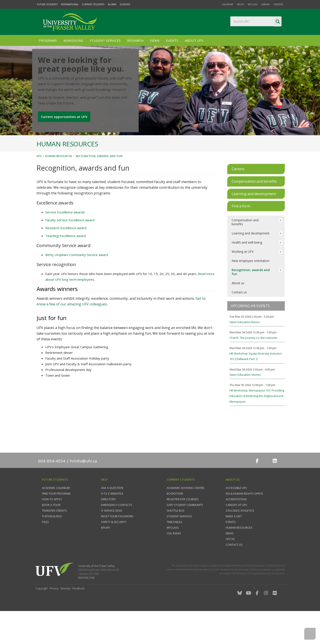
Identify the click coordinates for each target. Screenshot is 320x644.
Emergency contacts (117, 536)
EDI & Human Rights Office (244, 524)
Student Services (105, 40)
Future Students (47, 4)
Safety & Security (114, 553)
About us (238, 314)
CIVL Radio (174, 564)
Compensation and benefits (245, 253)
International (70, 4)
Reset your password (117, 547)
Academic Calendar (56, 519)
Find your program (56, 524)
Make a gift (234, 547)
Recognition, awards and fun (99, 187)
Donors (125, 4)
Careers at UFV (236, 536)
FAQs (45, 553)
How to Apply (52, 530)
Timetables (175, 553)
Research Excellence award (66, 259)
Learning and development (251, 264)
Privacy (54, 619)
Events (172, 40)
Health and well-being (247, 273)
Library (265, 4)
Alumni (112, 4)
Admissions (73, 40)
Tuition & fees (52, 547)
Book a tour (51, 536)
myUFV (240, 4)
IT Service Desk (112, 541)
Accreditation (236, 530)
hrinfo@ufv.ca (83, 492)
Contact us (239, 323)
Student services (179, 547)
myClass (253, 4)
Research (135, 40)
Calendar (227, 4)
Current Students (93, 4)
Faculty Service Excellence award (70, 251)
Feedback (78, 619)
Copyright (42, 619)
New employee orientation (251, 292)
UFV (39, 187)
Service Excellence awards (65, 243)
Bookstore (175, 524)
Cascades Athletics (240, 541)
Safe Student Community (185, 536)
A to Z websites (112, 524)
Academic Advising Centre (185, 519)
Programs (48, 40)
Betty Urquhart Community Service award (77, 286)
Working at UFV (243, 282)
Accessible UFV (236, 519)
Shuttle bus (176, 541)
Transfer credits (54, 541)
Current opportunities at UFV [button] (65, 137)
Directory (108, 530)
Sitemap (65, 619)
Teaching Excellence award (66, 267)
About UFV (194, 40)
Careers (278, 4)
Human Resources (59, 187)
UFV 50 (230, 570)
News (155, 40)
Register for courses (183, 530)
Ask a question (112, 519)
